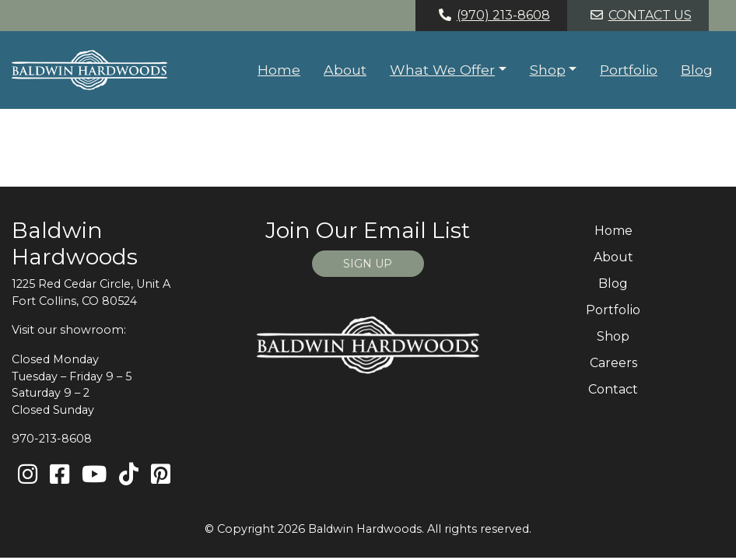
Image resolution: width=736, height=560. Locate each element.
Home (279, 70)
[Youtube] (94, 475)
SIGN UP (368, 264)
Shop (613, 336)
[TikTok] (129, 475)
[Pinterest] (161, 475)
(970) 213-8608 (492, 15)
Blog (697, 70)
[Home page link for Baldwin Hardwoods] (89, 70)
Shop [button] (548, 70)
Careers (613, 363)
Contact (613, 389)
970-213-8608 (52, 439)
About (345, 70)
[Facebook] (60, 475)
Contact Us (638, 15)
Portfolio (629, 70)
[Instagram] (28, 475)
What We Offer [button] (442, 70)
